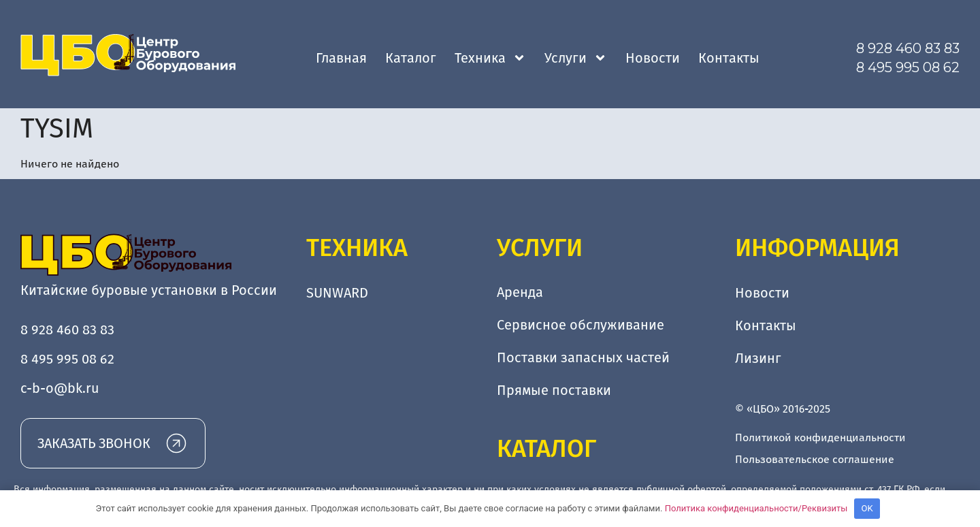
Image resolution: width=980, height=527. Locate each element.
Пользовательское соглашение (815, 459)
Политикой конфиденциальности (820, 437)
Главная (341, 58)
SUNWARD (337, 293)
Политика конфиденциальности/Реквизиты (756, 508)
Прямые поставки (554, 391)
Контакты (729, 58)
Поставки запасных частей (583, 358)
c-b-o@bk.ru (60, 388)
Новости (653, 58)
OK (867, 508)
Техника (490, 58)
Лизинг (758, 358)
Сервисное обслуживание (581, 325)
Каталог (411, 58)
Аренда (520, 293)
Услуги (576, 58)
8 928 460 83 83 (908, 48)
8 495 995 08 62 (908, 67)
